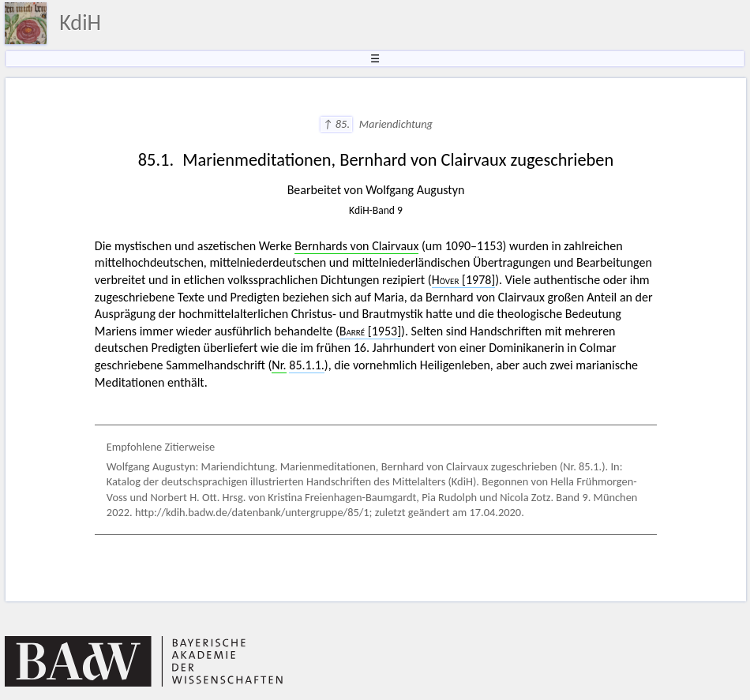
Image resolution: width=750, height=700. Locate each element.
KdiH (80, 22)
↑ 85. (337, 124)
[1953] (370, 331)
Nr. (279, 365)
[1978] (464, 280)
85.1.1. (307, 365)
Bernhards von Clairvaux (356, 246)
